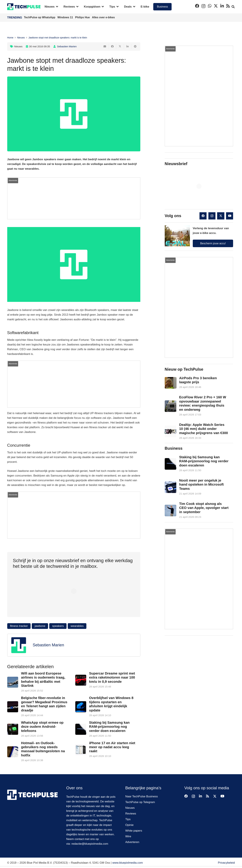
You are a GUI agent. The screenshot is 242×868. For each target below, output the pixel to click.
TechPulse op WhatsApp (40, 17)
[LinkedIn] (222, 6)
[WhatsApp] (210, 6)
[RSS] (228, 6)
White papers (134, 831)
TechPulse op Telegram (140, 802)
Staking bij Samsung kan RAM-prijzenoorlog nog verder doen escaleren (109, 727)
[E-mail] (105, 46)
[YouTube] (230, 216)
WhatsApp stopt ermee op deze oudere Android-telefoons (42, 727)
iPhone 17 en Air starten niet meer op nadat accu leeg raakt (112, 747)
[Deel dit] (113, 46)
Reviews (131, 814)
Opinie (129, 825)
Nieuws (18, 46)
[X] (216, 6)
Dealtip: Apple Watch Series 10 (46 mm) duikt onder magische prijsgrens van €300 (204, 429)
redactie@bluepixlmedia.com (90, 844)
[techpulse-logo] (24, 7)
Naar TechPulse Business (142, 796)
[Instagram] (203, 6)
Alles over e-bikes (103, 17)
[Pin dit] (135, 46)
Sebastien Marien (67, 46)
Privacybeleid (226, 863)
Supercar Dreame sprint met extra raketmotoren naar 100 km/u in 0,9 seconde (112, 677)
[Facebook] (197, 6)
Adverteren (132, 842)
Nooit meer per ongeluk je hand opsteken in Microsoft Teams (201, 485)
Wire (128, 836)
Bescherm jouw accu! (213, 243)
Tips (128, 819)
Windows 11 (66, 17)
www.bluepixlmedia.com (127, 863)
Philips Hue (83, 17)
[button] (56, 7)
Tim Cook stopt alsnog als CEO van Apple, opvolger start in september (204, 508)
